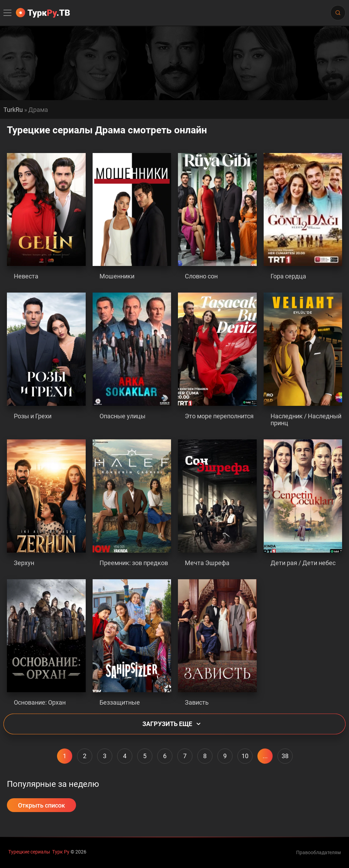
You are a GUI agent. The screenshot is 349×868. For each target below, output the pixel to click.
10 (245, 756)
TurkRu (13, 110)
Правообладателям (318, 852)
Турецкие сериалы (29, 852)
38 (285, 756)
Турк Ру (61, 852)
